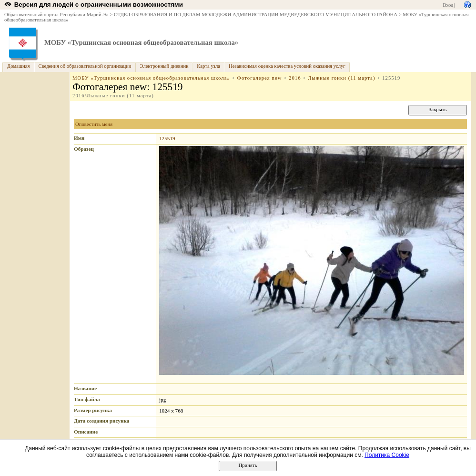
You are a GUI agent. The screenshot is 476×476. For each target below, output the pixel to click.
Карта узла (208, 66)
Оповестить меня (94, 124)
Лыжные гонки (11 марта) (341, 78)
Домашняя (19, 66)
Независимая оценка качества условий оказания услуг (287, 66)
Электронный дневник (164, 66)
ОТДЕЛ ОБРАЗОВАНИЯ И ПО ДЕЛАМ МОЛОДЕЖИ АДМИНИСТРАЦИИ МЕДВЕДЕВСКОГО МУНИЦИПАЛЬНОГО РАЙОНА (256, 15)
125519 (167, 138)
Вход (448, 5)
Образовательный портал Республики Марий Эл (56, 15)
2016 (295, 78)
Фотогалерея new (259, 78)
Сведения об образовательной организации (85, 66)
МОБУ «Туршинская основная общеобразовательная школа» (141, 42)
